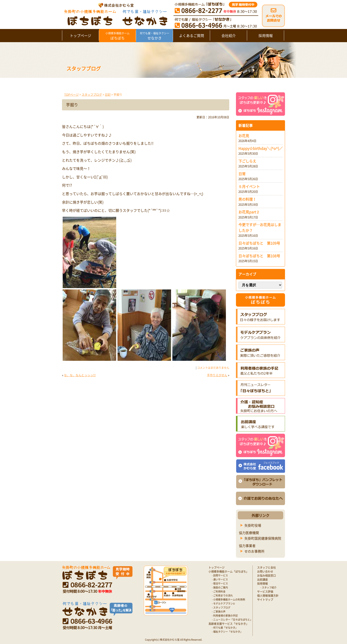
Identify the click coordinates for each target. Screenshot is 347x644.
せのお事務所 (254, 551)
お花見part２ (249, 212)
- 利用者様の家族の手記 (225, 616)
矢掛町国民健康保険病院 (263, 538)
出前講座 (262, 580)
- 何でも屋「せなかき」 (225, 628)
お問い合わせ (265, 572)
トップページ (81, 35)
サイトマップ (265, 600)
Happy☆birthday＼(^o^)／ (260, 148)
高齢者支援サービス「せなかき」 (229, 624)
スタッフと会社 (266, 568)
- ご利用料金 (219, 591)
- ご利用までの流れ (222, 595)
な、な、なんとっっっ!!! (80, 375)
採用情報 (266, 35)
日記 (108, 94)
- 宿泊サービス (220, 583)
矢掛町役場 (253, 525)
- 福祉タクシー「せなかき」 (227, 632)
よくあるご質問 (192, 35)
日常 (242, 174)
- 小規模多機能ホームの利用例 (228, 600)
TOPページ (71, 94)
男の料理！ (247, 199)
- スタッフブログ (221, 608)
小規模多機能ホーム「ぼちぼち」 (229, 572)
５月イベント (249, 186)
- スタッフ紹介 (269, 587)
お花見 (244, 136)
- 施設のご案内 (220, 587)
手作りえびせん (217, 375)
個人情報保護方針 (268, 596)
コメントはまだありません (213, 368)
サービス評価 (265, 592)
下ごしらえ (247, 161)
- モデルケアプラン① (223, 604)
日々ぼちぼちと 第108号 (259, 256)
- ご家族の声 (219, 612)
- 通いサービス (220, 579)
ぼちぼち (117, 36)
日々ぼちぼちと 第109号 (259, 243)
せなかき (154, 36)
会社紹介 (229, 35)
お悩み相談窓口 (266, 576)
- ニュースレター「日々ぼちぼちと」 (232, 620)
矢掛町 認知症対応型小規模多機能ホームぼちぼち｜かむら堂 (115, 14)
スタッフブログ (92, 94)
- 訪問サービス (220, 575)
